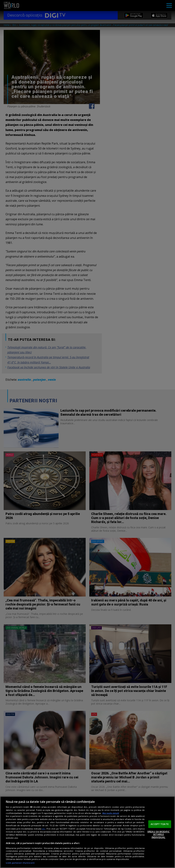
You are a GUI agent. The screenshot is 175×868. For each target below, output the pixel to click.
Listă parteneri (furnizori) (20, 863)
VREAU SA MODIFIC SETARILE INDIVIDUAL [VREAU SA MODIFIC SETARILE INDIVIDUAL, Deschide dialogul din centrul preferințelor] (158, 834)
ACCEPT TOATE (160, 824)
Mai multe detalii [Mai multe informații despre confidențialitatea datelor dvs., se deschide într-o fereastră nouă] (111, 813)
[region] (87, 832)
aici (44, 829)
